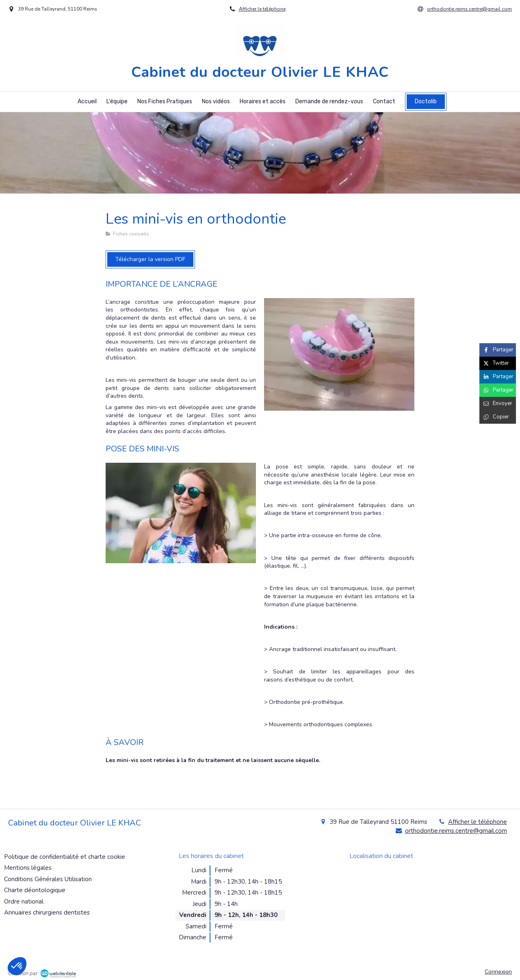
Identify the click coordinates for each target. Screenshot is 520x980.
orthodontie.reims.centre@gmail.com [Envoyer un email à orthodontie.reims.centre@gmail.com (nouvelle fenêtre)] (456, 831)
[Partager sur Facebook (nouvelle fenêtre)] (498, 350)
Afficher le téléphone (262, 9)
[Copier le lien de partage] (498, 417)
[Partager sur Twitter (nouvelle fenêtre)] (498, 363)
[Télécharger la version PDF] (150, 259)
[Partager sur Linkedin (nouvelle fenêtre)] (498, 377)
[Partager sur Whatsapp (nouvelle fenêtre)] (498, 390)
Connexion (498, 972)
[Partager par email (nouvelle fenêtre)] (498, 404)
